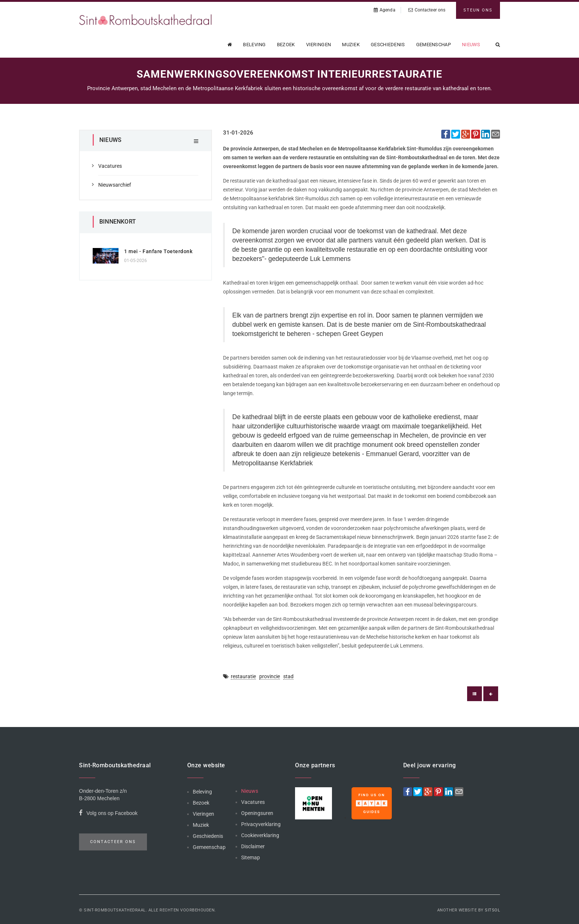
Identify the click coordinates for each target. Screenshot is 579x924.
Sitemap (251, 857)
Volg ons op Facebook (108, 814)
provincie (270, 676)
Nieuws (471, 45)
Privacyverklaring (261, 824)
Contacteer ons (427, 10)
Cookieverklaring (260, 835)
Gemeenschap (434, 45)
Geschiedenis (388, 45)
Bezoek (286, 45)
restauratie (243, 676)
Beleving (254, 45)
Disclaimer (253, 846)
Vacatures (110, 166)
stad (288, 676)
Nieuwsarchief (115, 185)
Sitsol (492, 910)
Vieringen (319, 45)
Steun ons (478, 10)
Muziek (351, 45)
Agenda (385, 10)
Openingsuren (257, 813)
